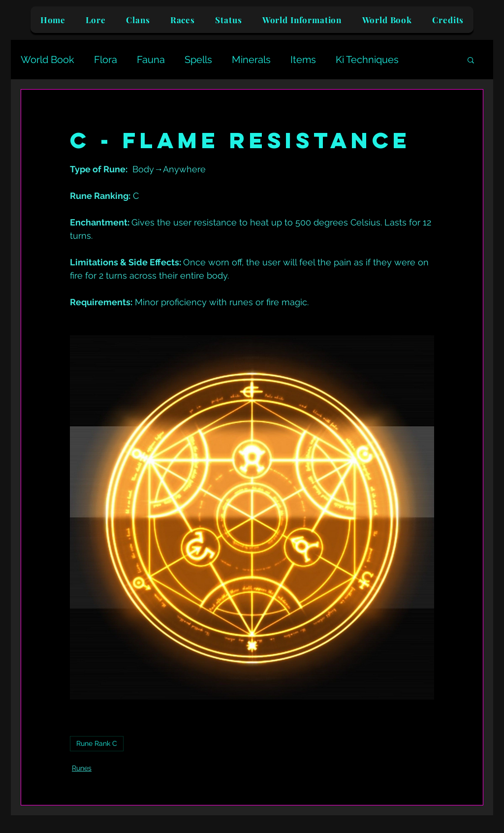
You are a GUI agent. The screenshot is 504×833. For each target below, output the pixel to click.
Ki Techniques (367, 60)
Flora (106, 60)
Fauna (151, 60)
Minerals (251, 60)
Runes (82, 768)
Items (303, 60)
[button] (471, 60)
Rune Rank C (97, 743)
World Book (47, 60)
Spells (198, 60)
